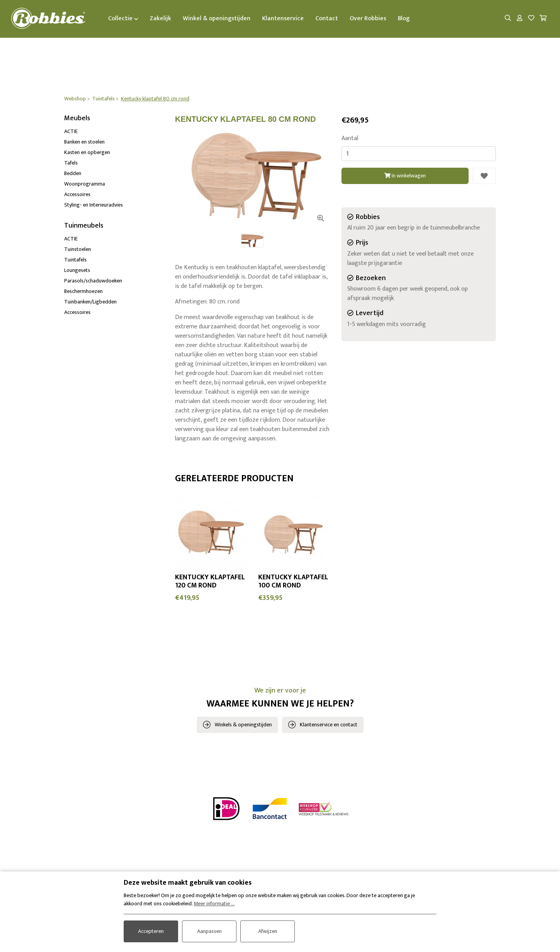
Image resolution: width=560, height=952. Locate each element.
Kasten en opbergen (87, 153)
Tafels (71, 163)
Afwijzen (268, 931)
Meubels (77, 119)
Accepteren (151, 931)
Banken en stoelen (84, 142)
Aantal (350, 139)
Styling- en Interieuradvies (94, 205)
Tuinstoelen (78, 249)
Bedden (73, 174)
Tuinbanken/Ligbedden (90, 302)
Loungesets (77, 270)
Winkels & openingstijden (243, 725)
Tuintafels (75, 260)
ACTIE (71, 132)
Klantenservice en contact (329, 725)
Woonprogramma (85, 184)
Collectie (124, 19)
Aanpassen (209, 931)
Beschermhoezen (83, 291)
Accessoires (77, 195)
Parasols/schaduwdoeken (93, 281)
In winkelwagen (405, 176)
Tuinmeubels (84, 226)
